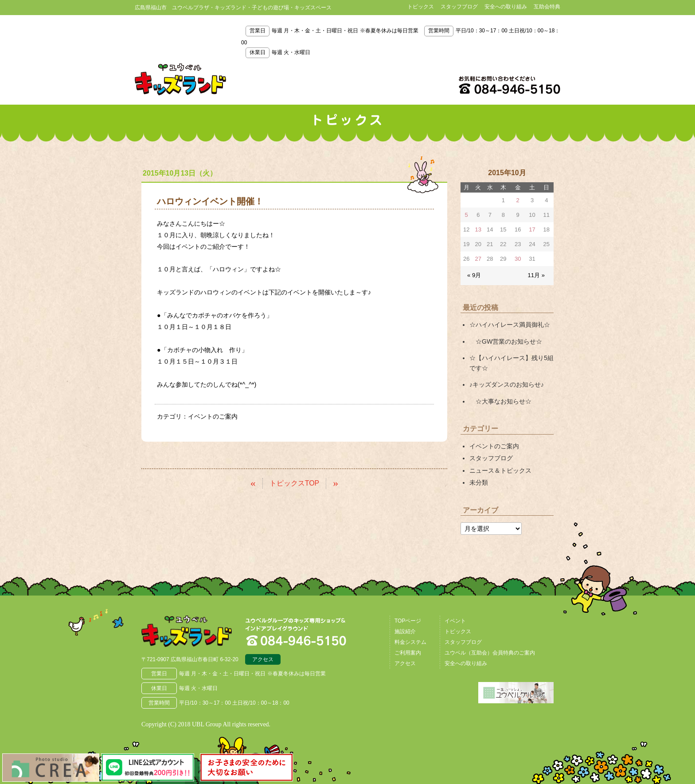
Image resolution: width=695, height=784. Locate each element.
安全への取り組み (506, 7)
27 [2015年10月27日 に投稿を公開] (478, 259)
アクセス (263, 659)
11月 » (536, 275)
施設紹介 (405, 631)
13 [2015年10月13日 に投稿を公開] (478, 229)
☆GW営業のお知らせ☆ (506, 341)
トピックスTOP (295, 483)
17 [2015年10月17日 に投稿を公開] (532, 229)
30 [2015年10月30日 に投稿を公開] (518, 259)
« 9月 (474, 275)
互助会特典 (547, 7)
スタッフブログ (459, 7)
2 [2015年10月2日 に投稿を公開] (518, 200)
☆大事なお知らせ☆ (500, 401)
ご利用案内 (408, 652)
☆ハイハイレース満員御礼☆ (510, 325)
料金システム (410, 642)
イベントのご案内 (213, 416)
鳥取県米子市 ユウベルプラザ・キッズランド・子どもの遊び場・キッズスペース (180, 79)
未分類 (479, 482)
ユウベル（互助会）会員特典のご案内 (490, 652)
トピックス (421, 7)
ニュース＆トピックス (500, 470)
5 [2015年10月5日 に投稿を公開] (467, 215)
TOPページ (408, 620)
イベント (455, 620)
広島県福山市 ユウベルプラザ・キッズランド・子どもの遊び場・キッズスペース (187, 631)
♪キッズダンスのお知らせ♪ (507, 384)
